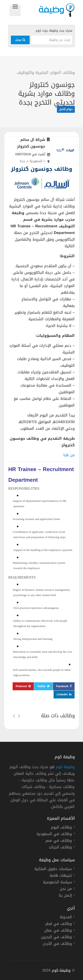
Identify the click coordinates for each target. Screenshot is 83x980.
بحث (20, 40)
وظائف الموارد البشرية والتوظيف (46, 73)
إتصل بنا (65, 896)
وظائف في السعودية (54, 834)
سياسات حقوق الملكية (53, 869)
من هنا (69, 455)
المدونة (66, 918)
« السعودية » (36, 161)
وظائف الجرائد (60, 848)
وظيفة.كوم (61, 970)
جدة (22, 161)
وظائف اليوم (61, 828)
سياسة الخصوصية (57, 883)
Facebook (62, 686)
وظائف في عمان (58, 931)
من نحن (66, 889)
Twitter (41, 686)
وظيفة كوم (65, 767)
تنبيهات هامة (61, 876)
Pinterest (21, 686)
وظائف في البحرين (56, 938)
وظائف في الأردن (57, 944)
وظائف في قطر (59, 924)
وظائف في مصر (59, 841)
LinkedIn (62, 694)
